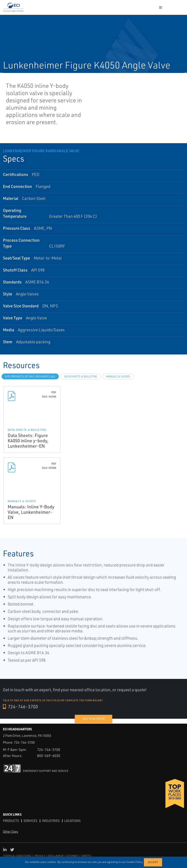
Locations (72, 821)
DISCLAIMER (56, 856)
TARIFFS (86, 856)
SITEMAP (72, 856)
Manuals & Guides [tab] (118, 376)
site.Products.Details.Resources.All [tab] (30, 376)
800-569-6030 (49, 756)
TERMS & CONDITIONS (17, 856)
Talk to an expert (94, 719)
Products (11, 821)
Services (30, 821)
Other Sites (10, 832)
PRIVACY (40, 856)
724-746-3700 (20, 707)
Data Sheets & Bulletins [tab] (81, 376)
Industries (51, 821)
